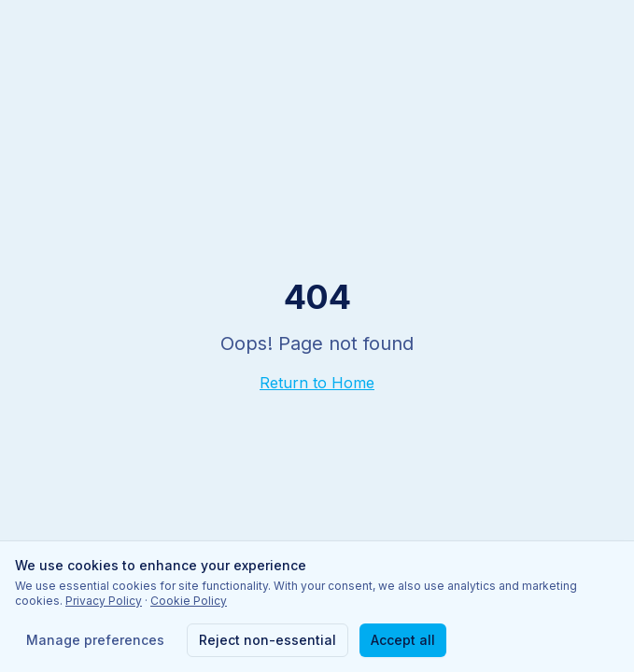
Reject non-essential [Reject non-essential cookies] (268, 640)
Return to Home (317, 383)
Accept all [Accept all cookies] (403, 640)
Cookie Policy (189, 601)
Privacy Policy (104, 601)
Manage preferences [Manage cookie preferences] (95, 640)
